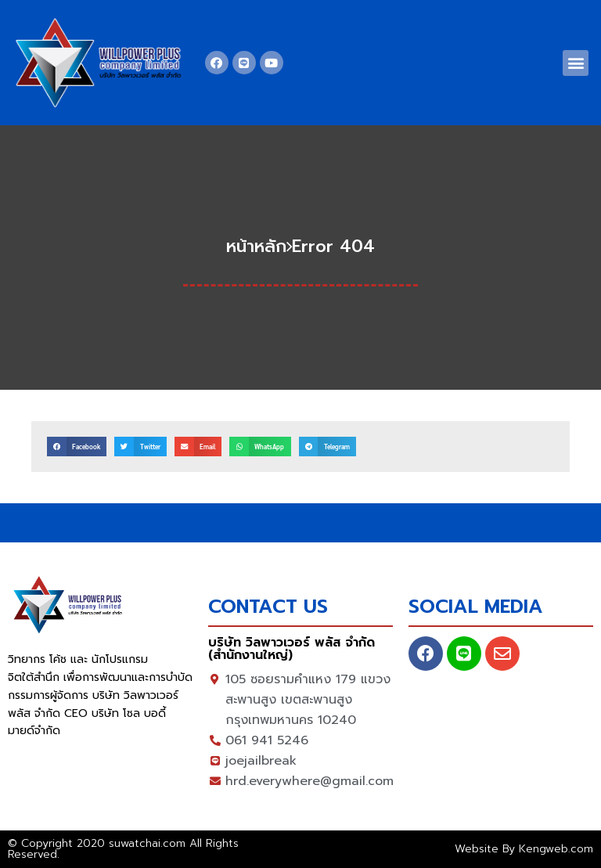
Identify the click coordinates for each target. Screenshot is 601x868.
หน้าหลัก (256, 246)
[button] (576, 63)
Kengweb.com (556, 849)
